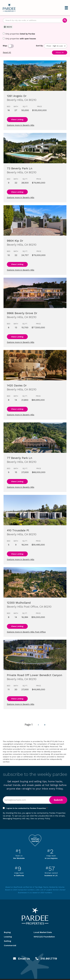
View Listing (17, 119)
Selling (8, 941)
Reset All (7, 52)
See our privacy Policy (40, 819)
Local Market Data (43, 932)
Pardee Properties (9, 8)
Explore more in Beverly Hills (21, 125)
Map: (5, 46)
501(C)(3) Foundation (44, 937)
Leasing (8, 937)
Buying (7, 932)
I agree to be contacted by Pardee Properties (27, 808)
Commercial (10, 945)
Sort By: (40, 46)
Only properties (19, 34)
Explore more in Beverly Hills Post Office (26, 632)
